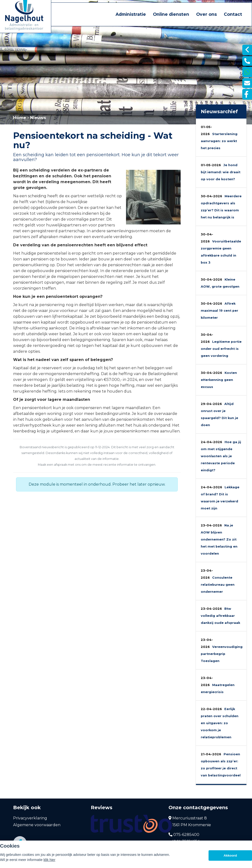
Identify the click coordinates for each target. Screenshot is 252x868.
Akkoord (230, 855)
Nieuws (38, 118)
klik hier (49, 860)
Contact (233, 14)
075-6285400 (184, 835)
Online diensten (171, 14)
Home (20, 118)
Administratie (131, 14)
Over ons (206, 14)
